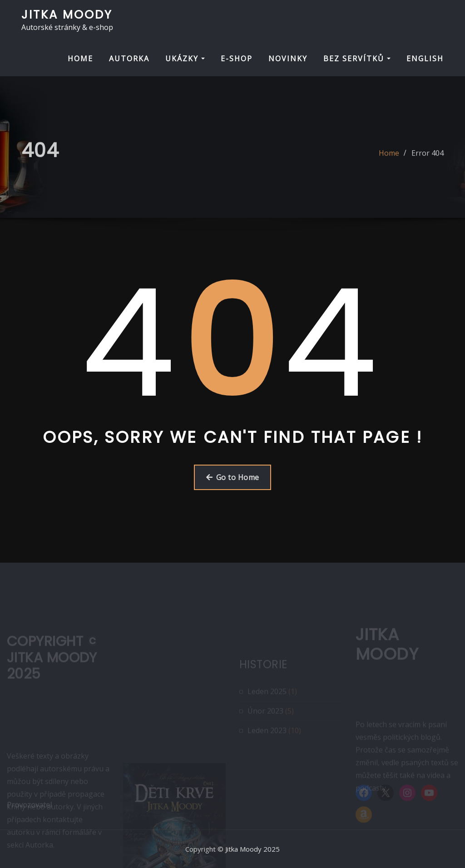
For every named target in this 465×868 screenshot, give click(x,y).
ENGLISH (425, 59)
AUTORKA (129, 59)
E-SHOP (237, 59)
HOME (80, 59)
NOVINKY (288, 59)
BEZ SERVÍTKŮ (357, 59)
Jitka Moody (67, 15)
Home (389, 158)
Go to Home (233, 477)
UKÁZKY (185, 59)
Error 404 (428, 158)
